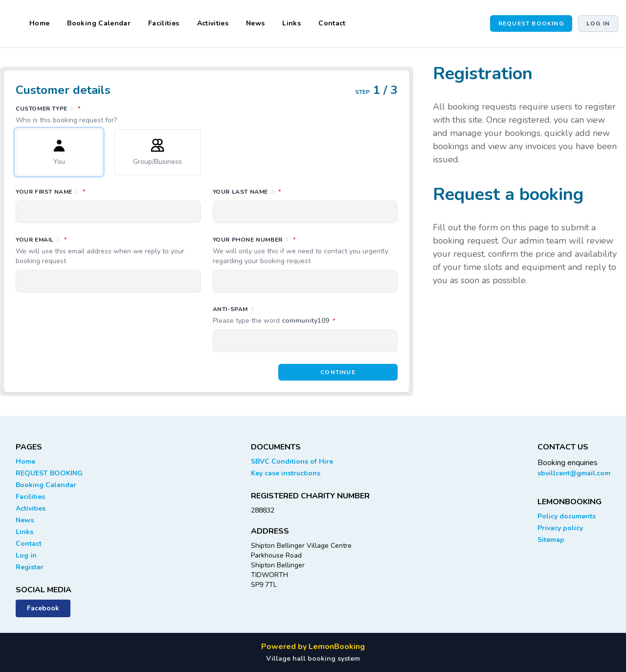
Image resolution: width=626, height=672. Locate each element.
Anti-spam (305, 315)
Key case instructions (286, 473)
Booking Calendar (99, 23)
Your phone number (305, 250)
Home (39, 23)
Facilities (164, 23)
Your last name (290, 191)
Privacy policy (560, 528)
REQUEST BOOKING (531, 23)
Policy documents (567, 516)
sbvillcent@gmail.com (574, 473)
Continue (338, 372)
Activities (213, 23)
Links (291, 23)
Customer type (207, 114)
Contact (332, 23)
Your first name (94, 191)
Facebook (43, 608)
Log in (598, 23)
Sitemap (551, 540)
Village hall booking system (313, 659)
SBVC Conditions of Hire (292, 461)
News (255, 23)
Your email (108, 250)
